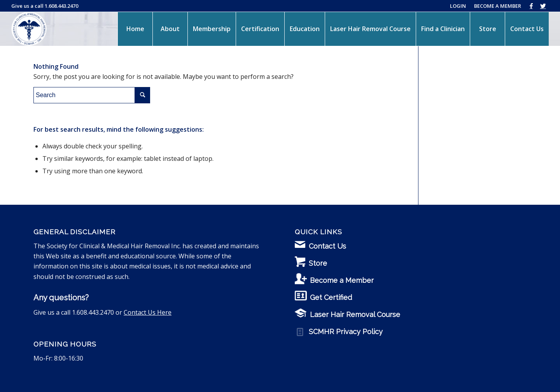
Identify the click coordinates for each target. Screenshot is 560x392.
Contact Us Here (148, 312)
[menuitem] (135, 29)
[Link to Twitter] (543, 6)
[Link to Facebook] (531, 6)
